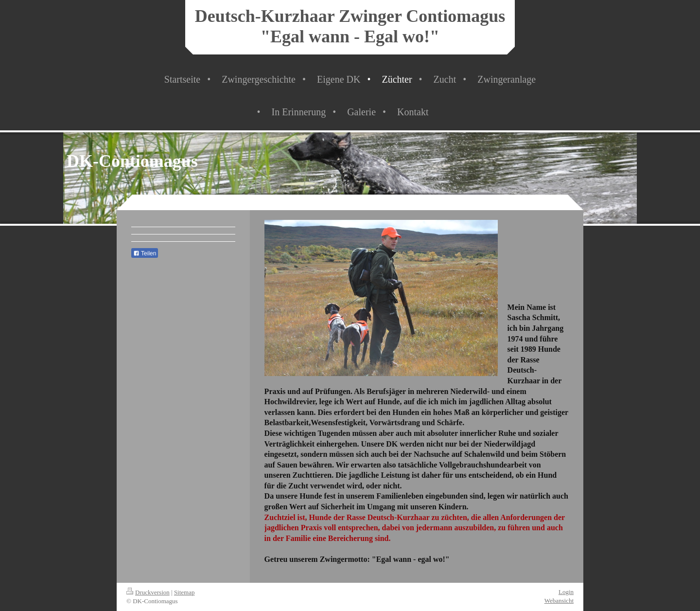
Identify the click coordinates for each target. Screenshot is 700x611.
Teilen (145, 253)
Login (566, 592)
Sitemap (184, 592)
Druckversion (148, 592)
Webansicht (559, 601)
